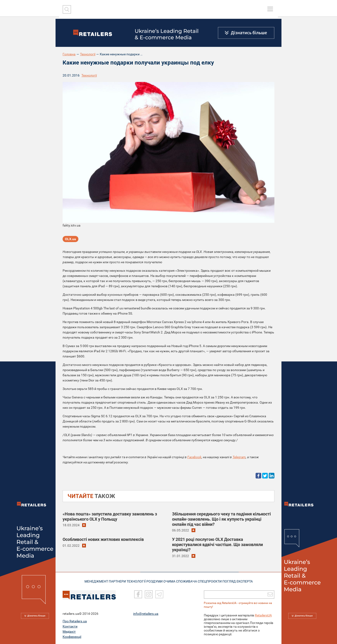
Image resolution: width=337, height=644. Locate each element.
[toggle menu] (270, 9)
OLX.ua (70, 240)
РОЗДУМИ (156, 581)
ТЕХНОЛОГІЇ (136, 581)
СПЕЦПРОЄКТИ (213, 581)
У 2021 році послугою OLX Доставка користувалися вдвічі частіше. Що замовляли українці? (217, 545)
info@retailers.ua (146, 614)
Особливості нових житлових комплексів (103, 539)
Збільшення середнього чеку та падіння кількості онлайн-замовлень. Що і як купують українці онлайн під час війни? (221, 519)
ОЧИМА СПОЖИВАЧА (183, 581)
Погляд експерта (243, 581)
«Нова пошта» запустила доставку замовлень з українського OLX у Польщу (110, 516)
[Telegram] (159, 594)
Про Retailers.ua (75, 621)
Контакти (70, 626)
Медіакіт (69, 632)
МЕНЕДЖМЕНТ (92, 581)
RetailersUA (263, 615)
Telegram (239, 457)
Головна (69, 54)
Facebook (194, 457)
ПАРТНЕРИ (115, 581)
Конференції (72, 637)
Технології (88, 54)
